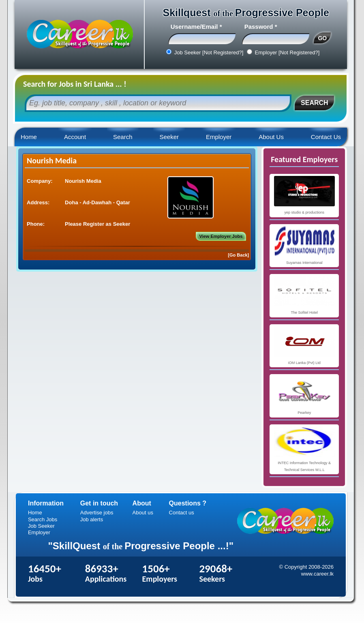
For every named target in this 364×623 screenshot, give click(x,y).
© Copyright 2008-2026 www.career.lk (306, 570)
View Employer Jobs (221, 236)
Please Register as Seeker (97, 224)
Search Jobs (43, 519)
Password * (261, 27)
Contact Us (326, 137)
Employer (219, 137)
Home (29, 137)
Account (75, 137)
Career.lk (79, 34)
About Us (271, 137)
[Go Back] (238, 255)
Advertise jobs (97, 513)
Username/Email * (196, 27)
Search (123, 137)
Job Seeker (41, 526)
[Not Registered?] (223, 52)
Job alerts (92, 519)
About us (143, 513)
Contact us (182, 513)
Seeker (169, 137)
